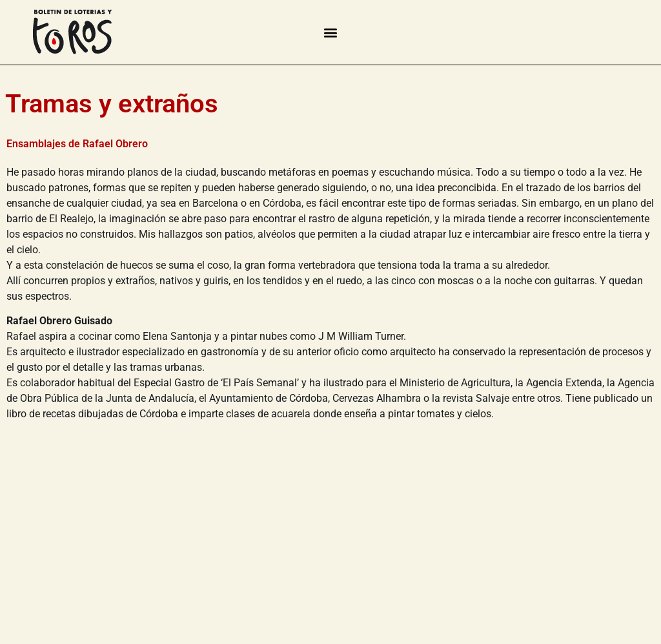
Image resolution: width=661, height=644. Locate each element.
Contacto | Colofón (53, 614)
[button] (330, 32)
